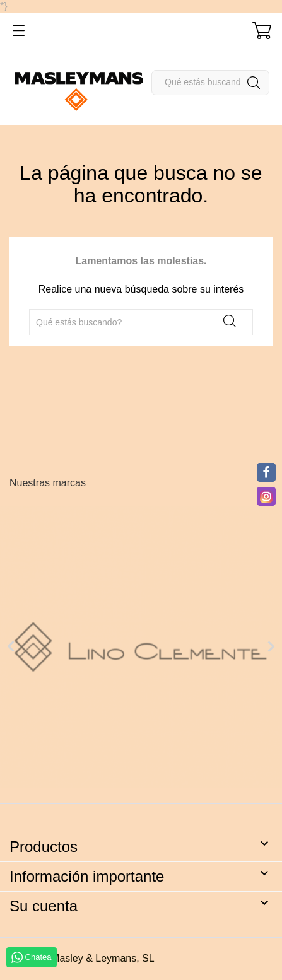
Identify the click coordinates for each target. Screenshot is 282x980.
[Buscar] (210, 83)
